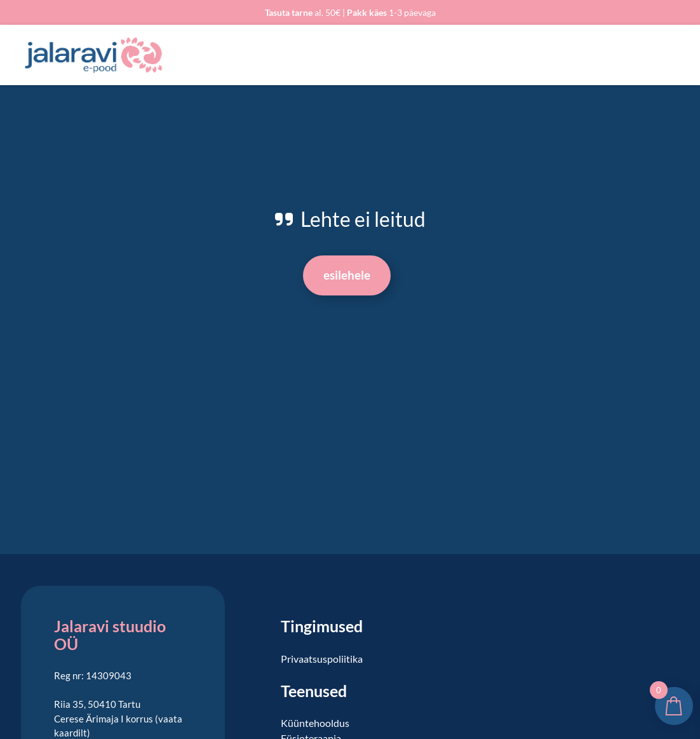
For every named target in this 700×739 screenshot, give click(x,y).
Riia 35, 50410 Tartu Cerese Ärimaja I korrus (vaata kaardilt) (118, 718)
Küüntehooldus (315, 723)
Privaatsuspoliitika (322, 659)
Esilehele (347, 275)
